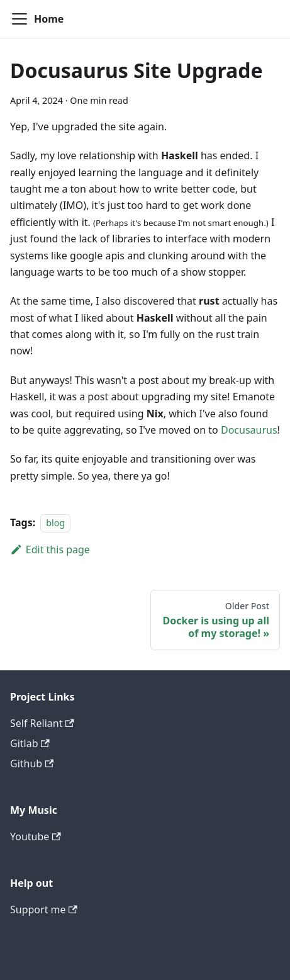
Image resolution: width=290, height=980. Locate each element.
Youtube (36, 836)
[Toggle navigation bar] (20, 19)
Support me (44, 910)
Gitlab (30, 743)
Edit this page (50, 549)
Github (32, 763)
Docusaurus (249, 430)
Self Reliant (42, 723)
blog (55, 523)
